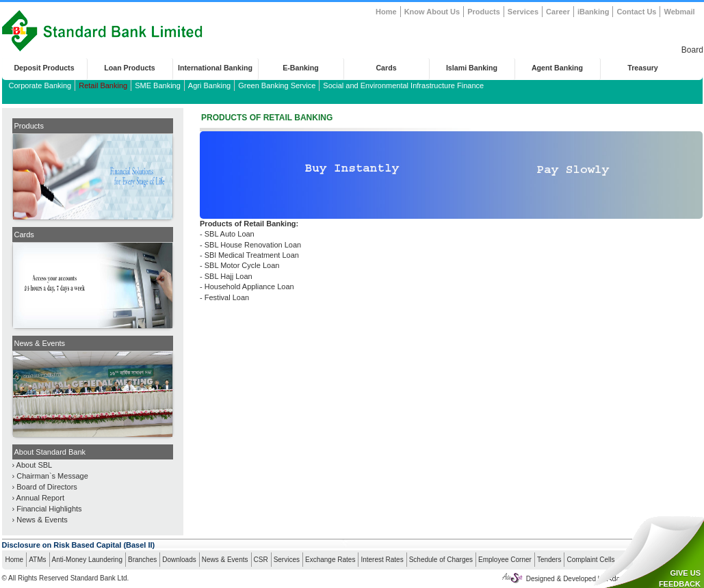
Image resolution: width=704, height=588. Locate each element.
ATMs (37, 560)
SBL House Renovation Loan (253, 245)
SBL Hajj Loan (229, 276)
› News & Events (40, 520)
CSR (261, 560)
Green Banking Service (277, 85)
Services (523, 12)
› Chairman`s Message (50, 476)
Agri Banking (209, 85)
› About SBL (32, 465)
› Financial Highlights (47, 509)
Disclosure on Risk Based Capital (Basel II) (79, 545)
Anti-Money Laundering (87, 560)
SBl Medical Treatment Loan (252, 255)
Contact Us (636, 12)
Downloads (179, 560)
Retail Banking (103, 85)
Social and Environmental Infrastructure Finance (403, 85)
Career (558, 12)
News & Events (225, 560)
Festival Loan (227, 297)
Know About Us (432, 12)
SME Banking (158, 85)
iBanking (593, 12)
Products (484, 12)
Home (386, 12)
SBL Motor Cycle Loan (242, 265)
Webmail (679, 12)
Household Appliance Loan (249, 286)
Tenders (549, 560)
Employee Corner (505, 560)
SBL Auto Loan (230, 234)
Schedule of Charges (441, 560)
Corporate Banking (40, 85)
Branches (142, 560)
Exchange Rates (330, 560)
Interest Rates (382, 560)
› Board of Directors (45, 487)
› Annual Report (38, 498)
